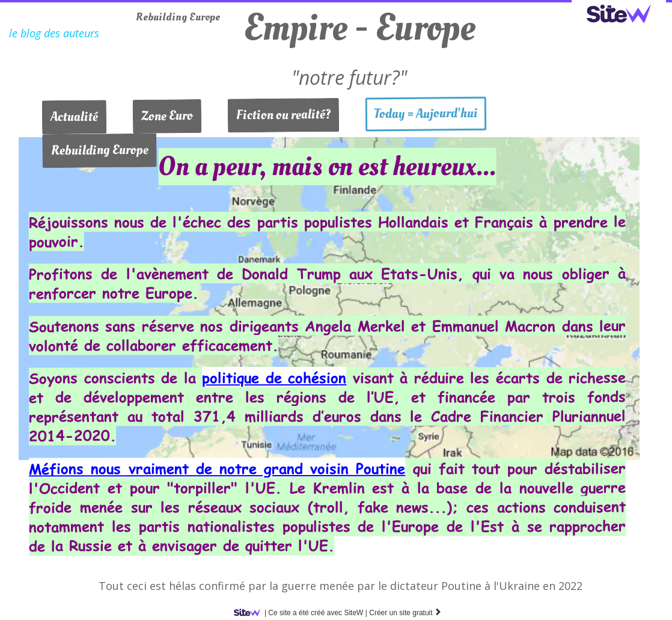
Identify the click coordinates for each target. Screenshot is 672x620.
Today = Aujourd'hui (426, 114)
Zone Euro (167, 116)
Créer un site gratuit (405, 613)
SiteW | (303, 613)
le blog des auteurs (54, 33)
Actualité (74, 116)
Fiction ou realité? (283, 115)
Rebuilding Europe (178, 17)
